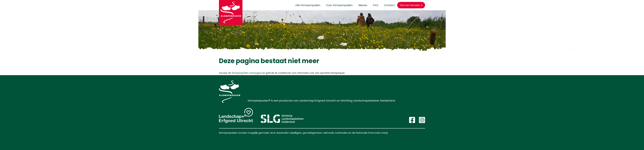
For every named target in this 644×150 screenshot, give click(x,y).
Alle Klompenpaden (308, 5)
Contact (389, 5)
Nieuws (363, 5)
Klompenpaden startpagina (247, 73)
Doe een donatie (411, 5)
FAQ (376, 5)
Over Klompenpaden (339, 5)
